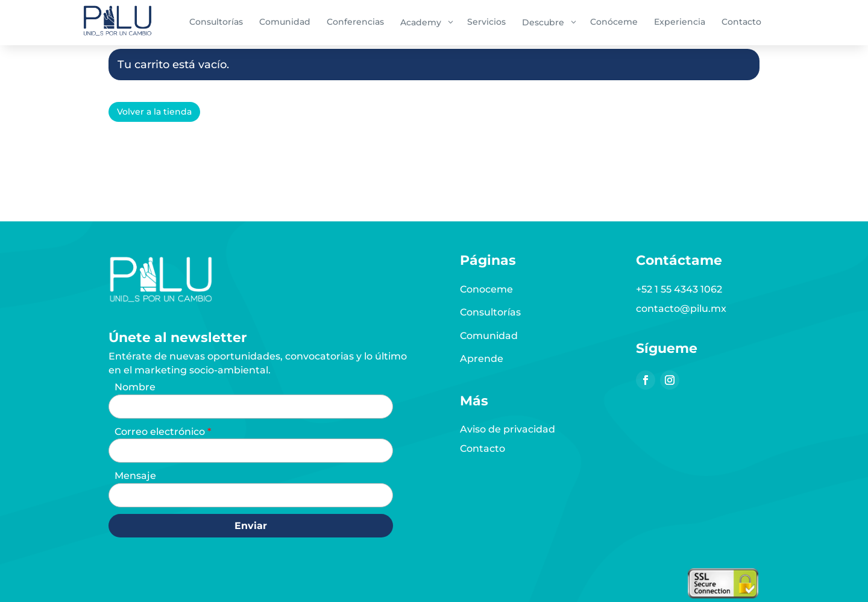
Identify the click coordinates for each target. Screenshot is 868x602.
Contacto (483, 448)
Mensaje (135, 476)
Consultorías (490, 312)
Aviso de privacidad (508, 429)
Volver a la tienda (154, 112)
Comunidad (489, 336)
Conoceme (486, 289)
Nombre (135, 387)
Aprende (482, 359)
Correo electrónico (161, 432)
